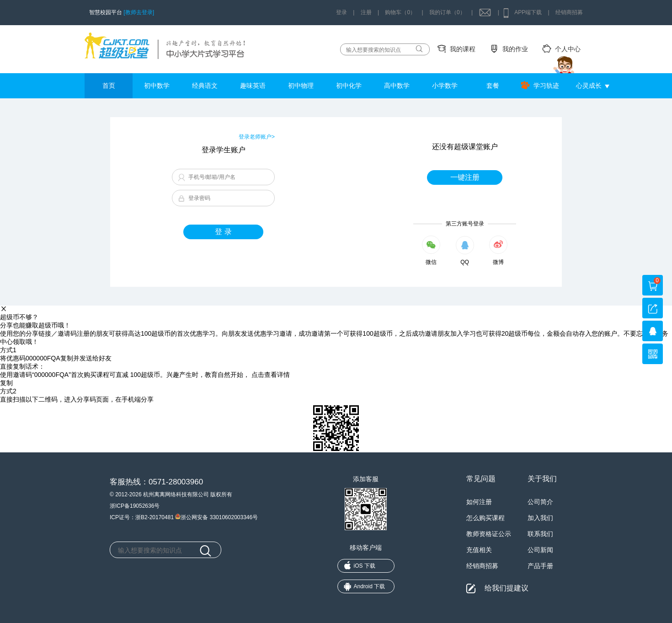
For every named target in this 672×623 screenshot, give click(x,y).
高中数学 (397, 86)
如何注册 (479, 502)
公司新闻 (540, 550)
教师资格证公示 (489, 534)
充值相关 (479, 550)
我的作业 (515, 49)
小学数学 (445, 86)
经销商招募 (569, 12)
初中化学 (349, 86)
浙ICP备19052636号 (135, 506)
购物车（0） (400, 12)
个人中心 (568, 49)
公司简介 (540, 502)
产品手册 (540, 566)
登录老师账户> (257, 137)
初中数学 (157, 86)
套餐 (493, 86)
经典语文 (205, 86)
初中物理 (301, 86)
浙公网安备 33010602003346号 (216, 516)
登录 (341, 12)
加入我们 (540, 518)
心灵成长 (589, 86)
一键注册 (465, 177)
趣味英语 (253, 86)
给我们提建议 (507, 588)
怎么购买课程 (485, 518)
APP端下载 (528, 12)
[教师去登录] (139, 12)
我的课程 (463, 49)
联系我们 (540, 534)
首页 (109, 86)
